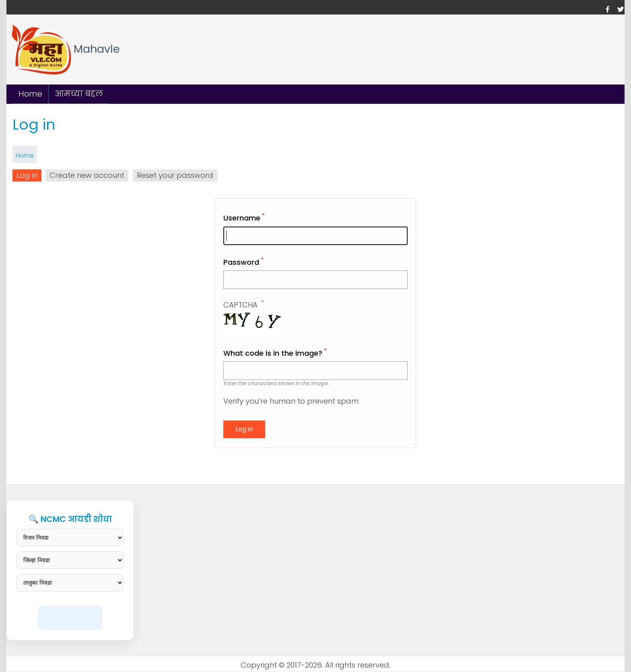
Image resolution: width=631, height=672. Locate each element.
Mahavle (97, 49)
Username (242, 218)
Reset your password (175, 175)
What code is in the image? (273, 353)
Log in (27, 175)
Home (30, 94)
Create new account (87, 175)
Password (241, 262)
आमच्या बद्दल (79, 94)
